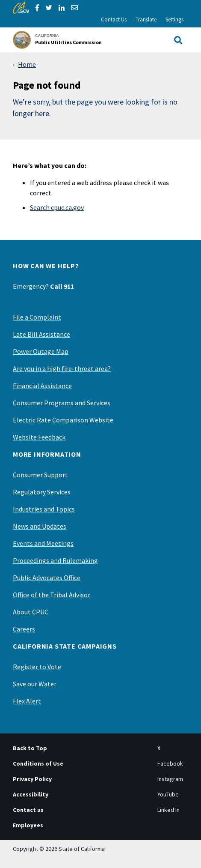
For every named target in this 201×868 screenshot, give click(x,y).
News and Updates (40, 526)
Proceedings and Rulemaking (55, 560)
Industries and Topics (44, 509)
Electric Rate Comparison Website (63, 420)
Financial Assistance (42, 386)
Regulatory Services (42, 492)
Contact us (28, 810)
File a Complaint (37, 317)
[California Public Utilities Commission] (60, 40)
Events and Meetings (43, 543)
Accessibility (31, 794)
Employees (28, 825)
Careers (24, 629)
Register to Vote (37, 667)
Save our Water (35, 684)
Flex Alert (27, 701)
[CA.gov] (21, 8)
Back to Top (30, 748)
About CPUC (31, 612)
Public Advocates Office (47, 578)
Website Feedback (39, 437)
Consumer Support (40, 475)
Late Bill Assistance (41, 334)
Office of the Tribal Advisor (52, 595)
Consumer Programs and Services (62, 403)
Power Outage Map (41, 351)
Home (27, 64)
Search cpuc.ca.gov (57, 207)
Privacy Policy (32, 779)
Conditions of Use (38, 763)
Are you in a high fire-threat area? (62, 368)
